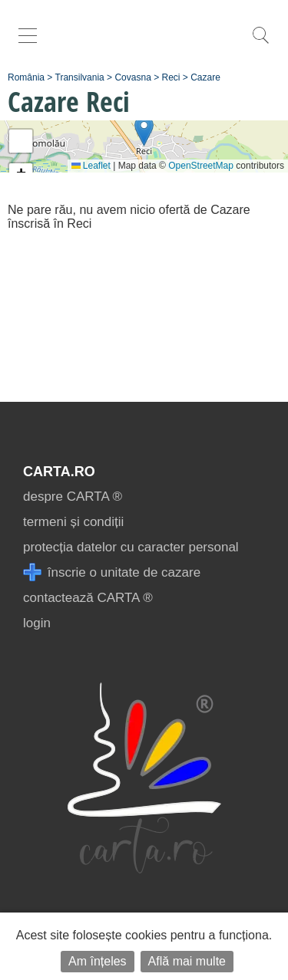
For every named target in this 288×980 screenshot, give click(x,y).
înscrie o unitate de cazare (112, 572)
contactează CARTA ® (88, 598)
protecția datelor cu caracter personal (131, 547)
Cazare (205, 77)
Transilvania (80, 77)
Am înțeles (98, 961)
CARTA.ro (59, 472)
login (37, 623)
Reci (171, 77)
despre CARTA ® (73, 497)
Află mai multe (187, 961)
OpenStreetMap (201, 166)
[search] (260, 43)
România (26, 77)
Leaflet (91, 166)
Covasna (132, 77)
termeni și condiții (73, 522)
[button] (144, 131)
